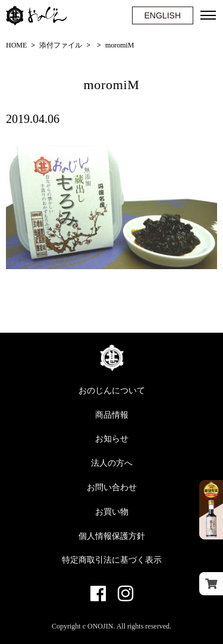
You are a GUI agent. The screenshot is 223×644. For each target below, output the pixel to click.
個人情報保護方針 (112, 536)
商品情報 (112, 415)
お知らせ (112, 439)
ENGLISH (163, 15)
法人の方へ (112, 463)
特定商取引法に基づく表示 (112, 560)
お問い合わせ (112, 487)
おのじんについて (112, 391)
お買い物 (112, 512)
